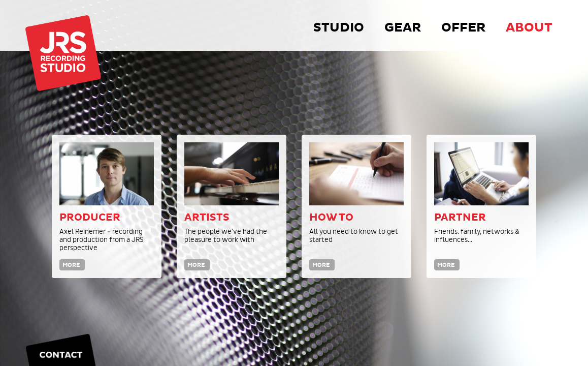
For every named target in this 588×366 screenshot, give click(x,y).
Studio (339, 28)
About (529, 28)
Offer (463, 28)
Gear (403, 28)
